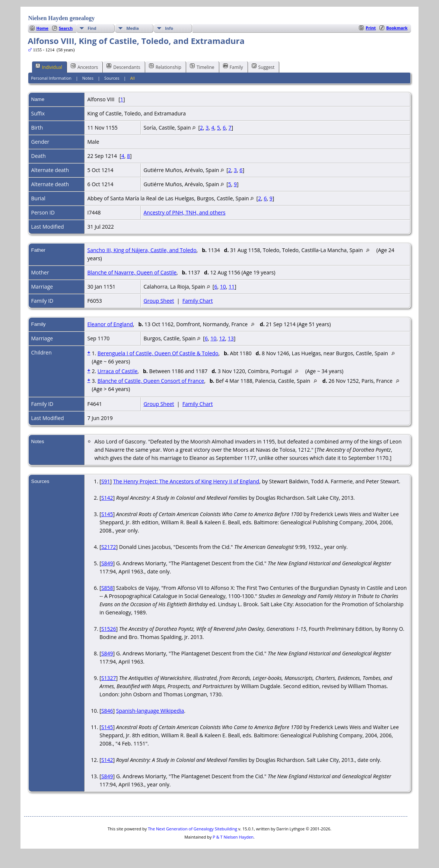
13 (231, 338)
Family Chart (198, 301)
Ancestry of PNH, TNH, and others (185, 212)
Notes (88, 78)
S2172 (109, 547)
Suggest (263, 67)
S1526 (109, 629)
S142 (107, 498)
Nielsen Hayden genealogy (62, 18)
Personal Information (51, 78)
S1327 (109, 678)
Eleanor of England (110, 324)
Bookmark (397, 28)
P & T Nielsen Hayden (233, 837)
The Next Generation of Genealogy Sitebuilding (193, 829)
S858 (107, 588)
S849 (107, 563)
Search (66, 28)
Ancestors (84, 67)
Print (371, 28)
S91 (106, 481)
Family (233, 67)
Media (133, 28)
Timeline (202, 67)
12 (222, 338)
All (132, 78)
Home (43, 28)
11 (232, 287)
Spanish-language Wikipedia (150, 711)
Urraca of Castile (118, 371)
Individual (49, 67)
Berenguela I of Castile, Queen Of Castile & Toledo (158, 353)
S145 (107, 514)
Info (169, 28)
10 (223, 287)
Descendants (123, 67)
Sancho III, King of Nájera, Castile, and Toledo (142, 250)
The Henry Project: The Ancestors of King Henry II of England (186, 481)
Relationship (165, 67)
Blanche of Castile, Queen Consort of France (151, 381)
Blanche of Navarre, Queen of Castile (132, 272)
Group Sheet (159, 301)
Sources (112, 78)
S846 (107, 711)
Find (92, 28)
